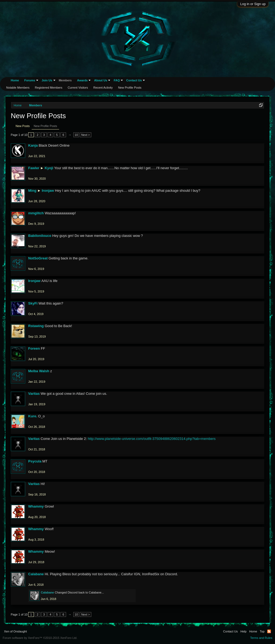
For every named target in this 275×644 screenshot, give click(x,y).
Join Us (47, 80)
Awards (82, 80)
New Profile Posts (46, 126)
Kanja (33, 145)
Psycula (35, 461)
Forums (30, 80)
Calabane (36, 574)
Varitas (34, 394)
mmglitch (36, 213)
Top (262, 631)
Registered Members (49, 88)
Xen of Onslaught (15, 631)
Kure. (33, 416)
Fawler (34, 168)
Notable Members (18, 88)
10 (76, 135)
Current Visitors (78, 88)
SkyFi (33, 303)
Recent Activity (103, 88)
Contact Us (134, 80)
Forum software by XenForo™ (40, 638)
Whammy (36, 506)
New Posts (23, 126)
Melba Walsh (39, 371)
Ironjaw (48, 191)
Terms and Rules (261, 638)
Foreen (34, 348)
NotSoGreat (38, 258)
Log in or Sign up (253, 4)
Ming (32, 191)
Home (15, 80)
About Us (101, 80)
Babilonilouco (40, 236)
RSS (269, 631)
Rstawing (36, 326)
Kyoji (49, 168)
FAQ (117, 80)
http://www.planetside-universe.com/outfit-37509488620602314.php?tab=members (152, 439)
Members (65, 80)
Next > (85, 135)
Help (243, 631)
